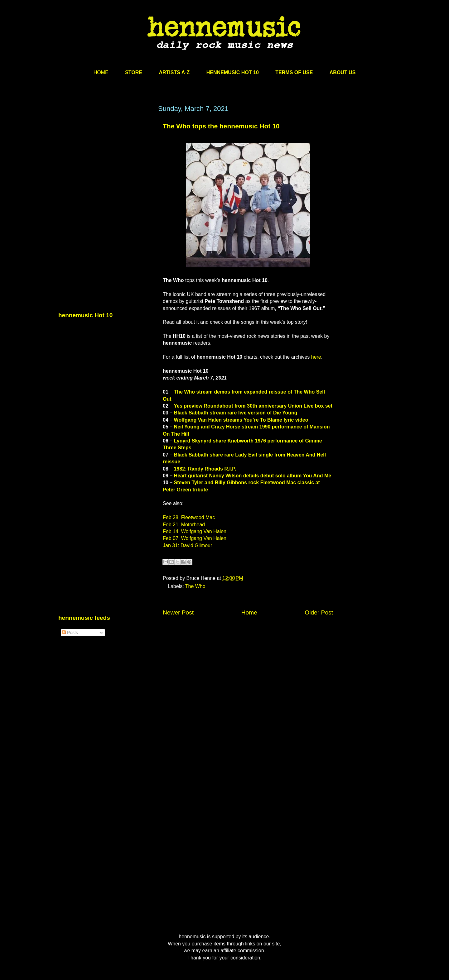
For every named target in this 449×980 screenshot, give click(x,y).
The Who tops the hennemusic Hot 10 (221, 126)
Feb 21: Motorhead (184, 525)
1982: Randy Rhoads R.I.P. (205, 469)
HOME (101, 72)
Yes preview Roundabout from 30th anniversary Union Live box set (253, 406)
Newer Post (178, 612)
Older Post (319, 612)
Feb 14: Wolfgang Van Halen (195, 531)
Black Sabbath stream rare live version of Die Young (236, 413)
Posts (70, 633)
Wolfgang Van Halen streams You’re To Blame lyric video (241, 420)
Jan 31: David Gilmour (187, 545)
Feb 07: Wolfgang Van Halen (195, 538)
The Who (195, 586)
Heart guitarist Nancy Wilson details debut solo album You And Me (253, 476)
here (316, 357)
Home (249, 612)
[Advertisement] (105, 164)
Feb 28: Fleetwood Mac (189, 517)
